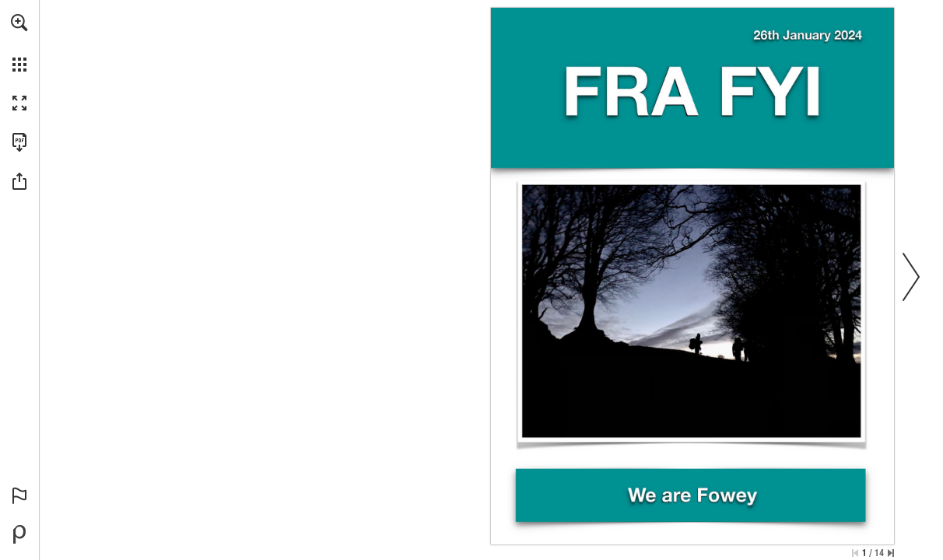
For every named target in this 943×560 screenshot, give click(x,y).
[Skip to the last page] (891, 553)
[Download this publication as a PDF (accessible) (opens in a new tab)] (19, 142)
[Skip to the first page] (855, 553)
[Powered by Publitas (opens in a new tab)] (19, 534)
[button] (19, 23)
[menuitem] (19, 43)
